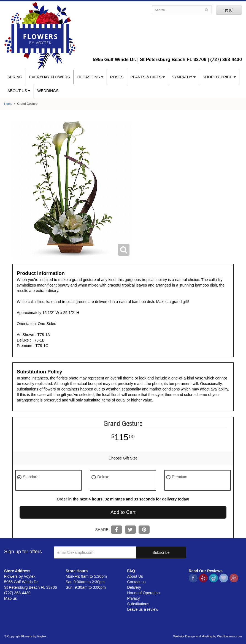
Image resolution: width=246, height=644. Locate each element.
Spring (15, 77)
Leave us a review (143, 609)
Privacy (134, 598)
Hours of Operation (144, 593)
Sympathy (182, 77)
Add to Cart (123, 512)
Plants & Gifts (146, 77)
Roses (117, 77)
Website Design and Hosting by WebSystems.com (208, 636)
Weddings (48, 91)
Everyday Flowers (50, 77)
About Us (17, 91)
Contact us (136, 582)
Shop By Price (217, 77)
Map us (10, 598)
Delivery (134, 587)
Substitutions (138, 604)
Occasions (88, 77)
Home (8, 104)
